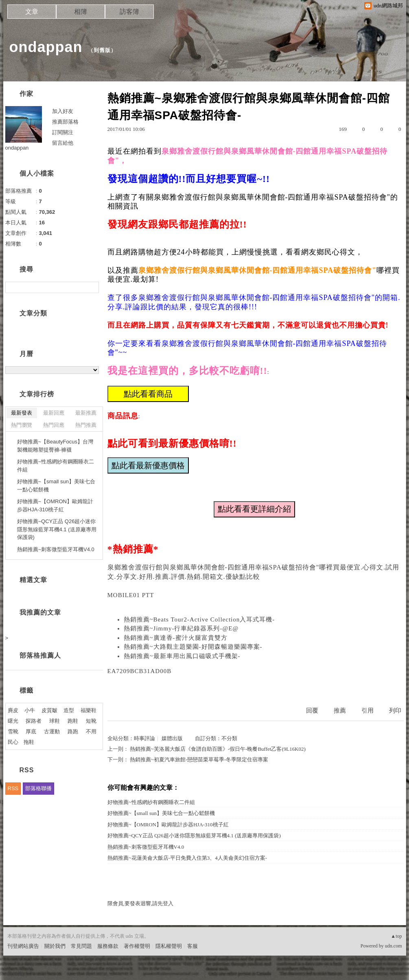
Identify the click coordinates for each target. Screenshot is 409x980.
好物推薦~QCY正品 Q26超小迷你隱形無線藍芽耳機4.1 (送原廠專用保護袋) (194, 835)
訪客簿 (129, 12)
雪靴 (13, 731)
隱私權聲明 (169, 946)
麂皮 (13, 710)
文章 (32, 12)
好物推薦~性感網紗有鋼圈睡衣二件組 (151, 802)
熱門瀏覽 (22, 425)
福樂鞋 (89, 710)
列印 (395, 711)
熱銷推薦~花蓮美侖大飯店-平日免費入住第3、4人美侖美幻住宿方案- (187, 858)
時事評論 (144, 738)
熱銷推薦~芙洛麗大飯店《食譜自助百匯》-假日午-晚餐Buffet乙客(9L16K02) (218, 749)
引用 (367, 711)
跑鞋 (73, 721)
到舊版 (102, 50)
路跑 (73, 731)
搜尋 (92, 287)
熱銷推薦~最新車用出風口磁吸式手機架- (182, 656)
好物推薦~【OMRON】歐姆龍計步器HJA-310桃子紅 (168, 825)
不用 (91, 731)
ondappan (46, 47)
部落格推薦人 (40, 655)
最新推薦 (86, 413)
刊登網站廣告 (23, 946)
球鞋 (55, 721)
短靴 (91, 721)
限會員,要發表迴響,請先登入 (141, 903)
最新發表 (22, 413)
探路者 (34, 721)
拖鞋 (29, 742)
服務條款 (108, 946)
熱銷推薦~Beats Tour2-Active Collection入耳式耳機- (199, 619)
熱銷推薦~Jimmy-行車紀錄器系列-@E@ (181, 628)
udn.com (394, 946)
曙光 (13, 721)
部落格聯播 (38, 788)
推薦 (340, 711)
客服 (192, 946)
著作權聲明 (137, 946)
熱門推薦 (86, 425)
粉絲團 (15, 974)
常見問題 (81, 946)
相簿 (81, 12)
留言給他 (63, 143)
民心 (13, 742)
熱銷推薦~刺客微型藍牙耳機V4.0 (146, 847)
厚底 (31, 731)
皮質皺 (49, 710)
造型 (69, 710)
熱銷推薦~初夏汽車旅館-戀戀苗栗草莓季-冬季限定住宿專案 (199, 759)
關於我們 (55, 946)
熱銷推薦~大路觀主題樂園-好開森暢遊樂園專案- (193, 647)
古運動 (52, 731)
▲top (396, 936)
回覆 (312, 711)
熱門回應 (54, 425)
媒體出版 (172, 738)
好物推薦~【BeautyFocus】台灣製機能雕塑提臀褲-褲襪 (55, 446)
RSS (13, 788)
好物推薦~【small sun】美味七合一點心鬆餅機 (161, 813)
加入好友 (63, 111)
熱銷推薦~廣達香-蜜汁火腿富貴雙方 (176, 638)
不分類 (229, 738)
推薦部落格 (65, 122)
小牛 (30, 710)
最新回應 (54, 413)
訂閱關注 (63, 132)
